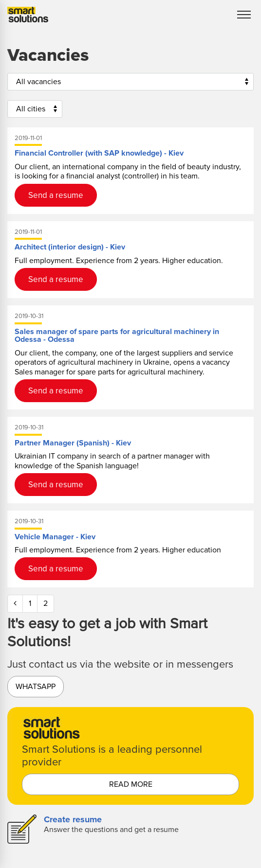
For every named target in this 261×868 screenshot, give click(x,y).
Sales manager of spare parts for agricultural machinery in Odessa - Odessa (117, 336)
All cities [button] (31, 109)
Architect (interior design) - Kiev (70, 247)
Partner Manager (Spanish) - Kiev (73, 443)
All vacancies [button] (38, 82)
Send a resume (56, 195)
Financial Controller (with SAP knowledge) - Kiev (99, 153)
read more (131, 784)
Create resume (73, 819)
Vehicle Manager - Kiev (55, 537)
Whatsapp (36, 687)
